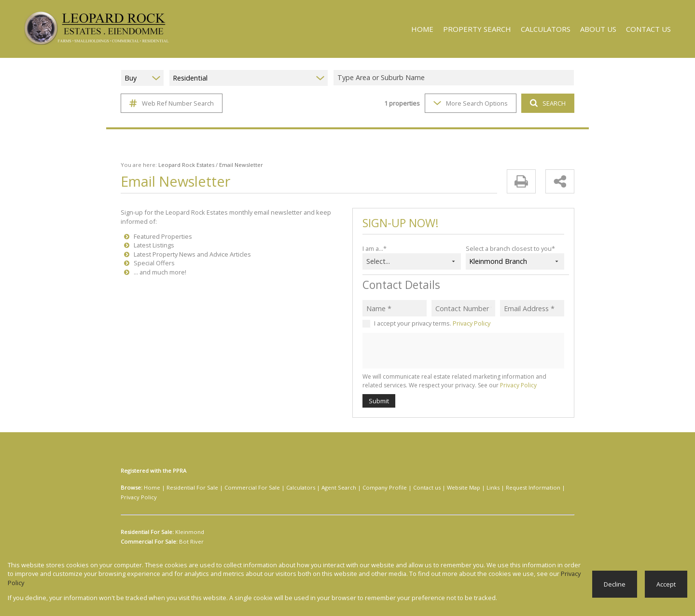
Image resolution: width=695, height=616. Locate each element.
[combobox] (455, 78)
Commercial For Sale (241, 488)
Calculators (284, 488)
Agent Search (318, 488)
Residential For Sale (187, 488)
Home (151, 488)
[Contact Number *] (464, 308)
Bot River (189, 532)
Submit (378, 401)
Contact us (396, 488)
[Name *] (395, 308)
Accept (666, 588)
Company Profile (359, 488)
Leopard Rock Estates (181, 165)
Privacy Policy (471, 323)
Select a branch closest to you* (508, 248)
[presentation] (463, 351)
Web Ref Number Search (170, 103)
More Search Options (470, 103)
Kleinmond (188, 522)
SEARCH (547, 103)
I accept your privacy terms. (432, 323)
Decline (616, 588)
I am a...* (375, 248)
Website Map (429, 488)
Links (455, 488)
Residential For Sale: (147, 522)
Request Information (491, 488)
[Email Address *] (532, 308)
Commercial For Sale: (148, 532)
